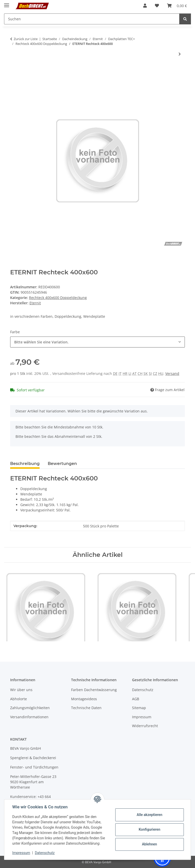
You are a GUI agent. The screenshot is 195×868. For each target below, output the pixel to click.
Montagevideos (84, 699)
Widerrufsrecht (145, 726)
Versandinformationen (29, 717)
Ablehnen (149, 844)
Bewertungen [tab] (62, 464)
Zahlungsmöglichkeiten (30, 708)
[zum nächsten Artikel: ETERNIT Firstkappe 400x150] (180, 54)
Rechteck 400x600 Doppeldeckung (58, 298)
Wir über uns (21, 690)
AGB (136, 699)
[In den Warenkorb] (14, 71)
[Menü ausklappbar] (7, 3)
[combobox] (97, 342)
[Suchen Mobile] (92, 19)
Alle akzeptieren (149, 815)
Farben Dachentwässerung (94, 690)
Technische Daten (86, 708)
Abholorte (19, 699)
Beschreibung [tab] (25, 464)
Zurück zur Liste (26, 39)
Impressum (21, 853)
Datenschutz (45, 853)
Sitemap (139, 708)
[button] (145, 6)
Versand (172, 373)
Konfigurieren (149, 829)
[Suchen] (185, 19)
